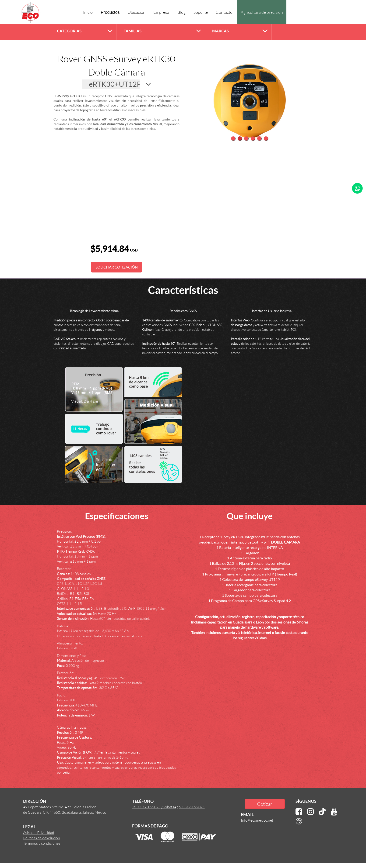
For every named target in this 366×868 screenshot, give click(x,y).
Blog (181, 12)
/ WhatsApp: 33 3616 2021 (183, 807)
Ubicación (137, 12)
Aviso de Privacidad (39, 832)
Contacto (224, 12)
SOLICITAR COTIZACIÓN (117, 267)
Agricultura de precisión (262, 12)
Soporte (201, 12)
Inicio (88, 12)
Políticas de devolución (42, 838)
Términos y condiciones (42, 843)
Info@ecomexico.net (257, 820)
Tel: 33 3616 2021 (146, 807)
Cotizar (265, 804)
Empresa (161, 12)
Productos (110, 12)
